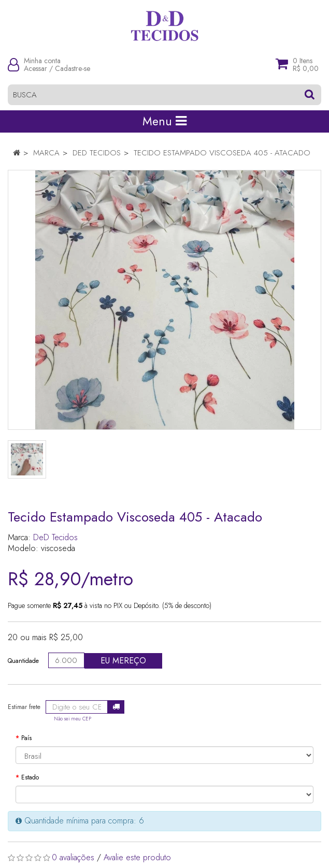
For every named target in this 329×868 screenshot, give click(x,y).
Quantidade (23, 661)
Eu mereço (123, 661)
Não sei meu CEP (73, 719)
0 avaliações (73, 857)
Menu (164, 121)
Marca (46, 153)
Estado (30, 777)
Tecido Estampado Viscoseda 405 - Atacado (222, 153)
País (26, 738)
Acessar (35, 68)
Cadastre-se (73, 68)
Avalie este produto (137, 857)
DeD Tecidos (97, 153)
